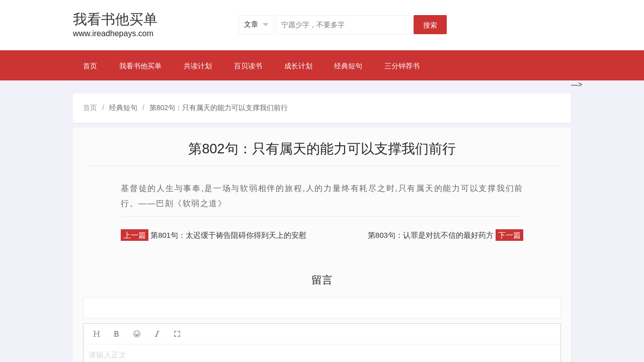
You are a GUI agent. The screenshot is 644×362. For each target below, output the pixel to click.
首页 (90, 66)
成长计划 (298, 66)
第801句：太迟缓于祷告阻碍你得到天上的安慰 (228, 235)
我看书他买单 (140, 66)
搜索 (430, 25)
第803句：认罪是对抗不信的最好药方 (431, 235)
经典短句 (348, 66)
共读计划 (198, 66)
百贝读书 (248, 66)
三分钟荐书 (402, 66)
